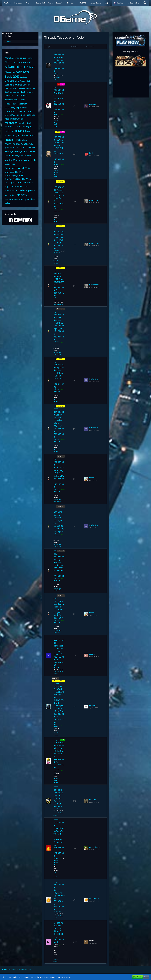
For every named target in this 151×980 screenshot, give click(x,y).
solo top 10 (10, 160)
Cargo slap (10, 85)
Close (146, 977)
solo (29, 156)
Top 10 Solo (10, 186)
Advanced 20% (16, 67)
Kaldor (23, 108)
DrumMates (94, 705)
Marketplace (25, 111)
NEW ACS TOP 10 (13, 127)
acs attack (15, 62)
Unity (11, 195)
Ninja (21, 131)
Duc (20, 95)
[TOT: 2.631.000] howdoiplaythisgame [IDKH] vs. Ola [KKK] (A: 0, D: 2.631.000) (59, 607)
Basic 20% (12, 76)
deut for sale (27, 92)
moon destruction (14, 119)
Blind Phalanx (21, 81)
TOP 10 (18, 183)
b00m (26, 72)
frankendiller (94, 379)
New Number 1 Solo (57, 681)
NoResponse (94, 200)
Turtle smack (11, 190)
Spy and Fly (29, 160)
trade (19, 186)
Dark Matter (19, 88)
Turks (25, 186)
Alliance (31, 67)
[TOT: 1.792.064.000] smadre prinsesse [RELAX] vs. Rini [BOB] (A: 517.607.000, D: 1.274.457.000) (59, 754)
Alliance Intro (10, 72)
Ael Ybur (92, 654)
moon (19, 115)
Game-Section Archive (56, 875)
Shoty (16, 156)
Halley (58, 132)
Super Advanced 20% (17, 168)
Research (31, 148)
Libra (62, 740)
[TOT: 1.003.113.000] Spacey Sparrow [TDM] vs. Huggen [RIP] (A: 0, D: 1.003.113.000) (59, 373)
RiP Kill (9, 155)
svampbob (9, 172)
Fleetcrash (22, 104)
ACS (7, 62)
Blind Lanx (10, 81)
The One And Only (13, 179)
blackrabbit (93, 800)
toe (6, 183)
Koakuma (93, 104)
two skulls (57, 809)
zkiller (7, 203)
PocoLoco (23, 140)
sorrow (19, 160)
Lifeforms (9, 111)
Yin (59, 84)
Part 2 (33, 136)
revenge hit (20, 151)
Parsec (26, 135)
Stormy (56, 73)
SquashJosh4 (58, 912)
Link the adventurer (57, 211)
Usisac (19, 195)
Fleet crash (10, 104)
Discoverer (9, 96)
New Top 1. (26, 127)
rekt (15, 148)
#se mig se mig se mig (22, 58)
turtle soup (24, 190)
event (25, 96)
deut (7, 92)
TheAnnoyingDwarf (14, 175)
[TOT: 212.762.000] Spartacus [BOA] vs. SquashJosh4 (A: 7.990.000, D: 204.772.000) (59, 896)
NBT (24, 123)
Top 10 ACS (27, 183)
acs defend (26, 62)
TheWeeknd (28, 179)
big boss (24, 77)
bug (28, 81)
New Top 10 (11, 131)
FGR (18, 99)
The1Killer (20, 172)
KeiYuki (56, 164)
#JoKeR (8, 58)
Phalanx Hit (12, 140)
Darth (91, 153)
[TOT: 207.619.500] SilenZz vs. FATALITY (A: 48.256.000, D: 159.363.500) (59, 98)
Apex (19, 72)
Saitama (92, 478)
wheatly (22, 199)
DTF (16, 95)
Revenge (9, 151)
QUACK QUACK (25, 144)
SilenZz (56, 115)
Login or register (134, 3)
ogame (18, 135)
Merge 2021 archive (56, 780)
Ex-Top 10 (61, 456)
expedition (10, 100)
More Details (138, 977)
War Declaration (11, 199)
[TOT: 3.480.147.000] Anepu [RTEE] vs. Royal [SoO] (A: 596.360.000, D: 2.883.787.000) (59, 282)
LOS (16, 111)
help (17, 108)
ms (19, 123)
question (8, 148)
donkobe (56, 667)
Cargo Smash (23, 85)
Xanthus (31, 199)
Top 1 (11, 183)
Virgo (27, 195)
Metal (14, 115)
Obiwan (29, 131)
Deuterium (15, 92)
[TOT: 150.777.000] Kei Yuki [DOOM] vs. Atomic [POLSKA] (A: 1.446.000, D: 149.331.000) (59, 148)
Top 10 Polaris (58, 304)
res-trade (22, 148)
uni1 (6, 195)
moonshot (11, 123)
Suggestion (10, 164)
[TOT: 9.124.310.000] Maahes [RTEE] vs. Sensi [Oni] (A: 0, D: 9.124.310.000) (59, 237)
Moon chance (29, 115)
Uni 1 (33, 190)
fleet (23, 100)
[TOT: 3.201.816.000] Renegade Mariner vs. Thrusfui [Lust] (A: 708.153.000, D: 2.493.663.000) (59, 651)
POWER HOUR (11, 144)
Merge (8, 115)
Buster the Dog (95, 847)
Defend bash (31, 88)
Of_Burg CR (9, 136)
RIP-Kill (33, 151)
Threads (8, 41)
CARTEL (9, 88)
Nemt (29, 123)
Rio (28, 151)
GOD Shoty (10, 108)
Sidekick (23, 156)
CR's (62, 84)
